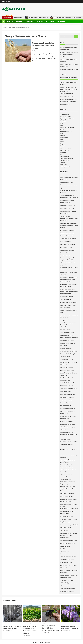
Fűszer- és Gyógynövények (68, 127)
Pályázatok (63, 152)
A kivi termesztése (65, 391)
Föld (62, 125)
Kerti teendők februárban (67, 233)
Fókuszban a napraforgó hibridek (69, 69)
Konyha (62, 142)
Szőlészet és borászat (67, 158)
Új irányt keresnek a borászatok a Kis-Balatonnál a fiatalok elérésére (69, 55)
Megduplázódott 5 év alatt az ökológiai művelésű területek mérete (43, 46)
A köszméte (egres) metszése (69, 389)
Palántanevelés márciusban (68, 206)
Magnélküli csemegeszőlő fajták (69, 351)
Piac (62, 154)
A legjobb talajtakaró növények (68, 302)
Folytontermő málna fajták (67, 397)
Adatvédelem (61, 22)
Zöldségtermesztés (66, 167)
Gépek (62, 129)
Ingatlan (62, 136)
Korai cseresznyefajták (67, 516)
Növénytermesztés (36, 40)
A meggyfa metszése (66, 320)
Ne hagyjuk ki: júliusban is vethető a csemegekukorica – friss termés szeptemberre (69, 280)
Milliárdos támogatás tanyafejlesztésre (41, 18)
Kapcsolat (19, 22)
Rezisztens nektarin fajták (67, 494)
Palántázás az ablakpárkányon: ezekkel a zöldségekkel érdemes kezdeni (69, 225)
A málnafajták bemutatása (67, 340)
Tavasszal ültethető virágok (68, 354)
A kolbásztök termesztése (68, 424)
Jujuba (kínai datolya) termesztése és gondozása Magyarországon (68, 482)
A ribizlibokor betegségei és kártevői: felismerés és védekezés (68, 325)
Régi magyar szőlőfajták (67, 367)
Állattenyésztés (65, 115)
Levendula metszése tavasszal (69, 185)
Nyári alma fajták (65, 403)
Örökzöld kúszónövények (67, 383)
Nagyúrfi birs (64, 549)
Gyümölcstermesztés (66, 131)
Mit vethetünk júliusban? (67, 297)
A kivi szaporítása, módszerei (68, 557)
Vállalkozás (63, 165)
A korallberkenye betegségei (68, 427)
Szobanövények (65, 156)
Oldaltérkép (50, 22)
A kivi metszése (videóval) (68, 394)
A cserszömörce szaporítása (68, 239)
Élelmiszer (63, 121)
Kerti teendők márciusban (67, 208)
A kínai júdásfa (64, 430)
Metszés (63, 146)
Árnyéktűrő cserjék (65, 357)
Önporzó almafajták (66, 406)
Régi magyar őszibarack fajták (68, 409)
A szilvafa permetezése (67, 360)
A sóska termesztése (66, 247)
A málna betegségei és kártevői (69, 540)
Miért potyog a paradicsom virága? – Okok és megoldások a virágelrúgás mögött (69, 292)
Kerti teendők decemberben (68, 244)
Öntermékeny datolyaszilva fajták (69, 525)
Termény (63, 163)
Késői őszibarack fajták (67, 497)
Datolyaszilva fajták (66, 546)
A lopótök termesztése (67, 421)
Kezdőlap (10, 22)
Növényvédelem (65, 150)
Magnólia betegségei (66, 348)
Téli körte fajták (64, 531)
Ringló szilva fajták (65, 522)
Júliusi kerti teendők (66, 299)
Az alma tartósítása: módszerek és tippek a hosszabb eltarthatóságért (69, 535)
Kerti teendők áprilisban (67, 96)
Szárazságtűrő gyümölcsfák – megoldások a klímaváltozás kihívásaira (68, 489)
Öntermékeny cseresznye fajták (69, 519)
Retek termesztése (66, 242)
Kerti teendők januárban (67, 236)
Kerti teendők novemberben (68, 250)
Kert (61, 140)
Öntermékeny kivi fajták (67, 400)
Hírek (62, 133)
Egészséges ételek (66, 117)
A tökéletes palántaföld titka (68, 230)
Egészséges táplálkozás (67, 119)
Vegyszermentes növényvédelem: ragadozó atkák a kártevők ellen (69, 218)
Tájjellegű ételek (65, 161)
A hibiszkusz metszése (67, 445)
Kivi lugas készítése (66, 330)
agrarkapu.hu (38, 51)
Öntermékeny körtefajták (67, 386)
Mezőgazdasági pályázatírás (35, 22)
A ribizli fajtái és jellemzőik (68, 543)
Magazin (63, 144)
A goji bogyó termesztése (67, 333)
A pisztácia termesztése (67, 370)
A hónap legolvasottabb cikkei (49, 625)
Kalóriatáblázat (64, 138)
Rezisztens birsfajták (66, 528)
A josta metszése (65, 104)
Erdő (62, 123)
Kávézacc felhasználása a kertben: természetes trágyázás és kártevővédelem (69, 435)
